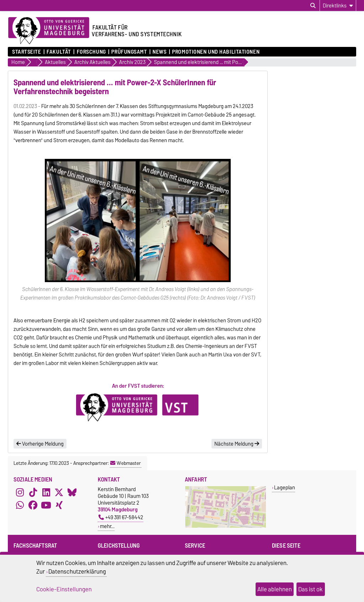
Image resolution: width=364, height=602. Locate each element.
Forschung (91, 52)
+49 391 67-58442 (121, 517)
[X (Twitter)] (59, 492)
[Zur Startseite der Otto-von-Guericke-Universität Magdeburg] (49, 31)
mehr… (107, 526)
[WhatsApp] (20, 505)
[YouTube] (46, 505)
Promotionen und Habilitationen (216, 52)
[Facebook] (33, 505)
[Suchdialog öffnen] (313, 6)
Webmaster (125, 463)
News (159, 52)
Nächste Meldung (237, 444)
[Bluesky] (72, 492)
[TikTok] (33, 492)
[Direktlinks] (338, 6)
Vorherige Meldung (40, 444)
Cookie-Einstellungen (64, 589)
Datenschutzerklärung (77, 571)
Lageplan (285, 487)
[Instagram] (20, 492)
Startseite (27, 52)
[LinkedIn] (46, 492)
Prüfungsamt (129, 52)
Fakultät (59, 52)
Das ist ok (311, 589)
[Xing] (59, 505)
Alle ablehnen (275, 589)
